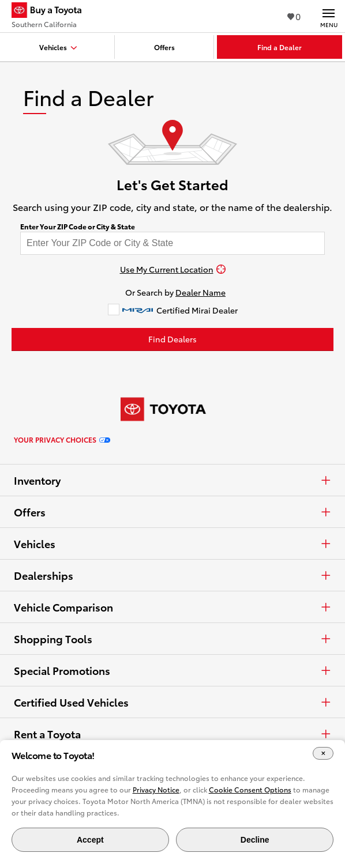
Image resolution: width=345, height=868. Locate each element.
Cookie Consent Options (250, 789)
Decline (255, 840)
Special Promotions (172, 670)
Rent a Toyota (172, 734)
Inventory (172, 480)
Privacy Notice (156, 789)
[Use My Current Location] (172, 269)
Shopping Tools (172, 639)
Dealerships (172, 575)
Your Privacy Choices (62, 440)
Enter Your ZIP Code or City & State (78, 227)
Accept (90, 840)
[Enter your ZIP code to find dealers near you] (172, 243)
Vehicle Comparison (172, 607)
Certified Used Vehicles (172, 702)
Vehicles (172, 544)
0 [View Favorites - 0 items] (294, 16)
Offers (172, 512)
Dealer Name (200, 292)
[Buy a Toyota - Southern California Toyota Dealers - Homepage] (51, 12)
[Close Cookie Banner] (323, 754)
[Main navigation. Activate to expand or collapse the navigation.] (329, 16)
